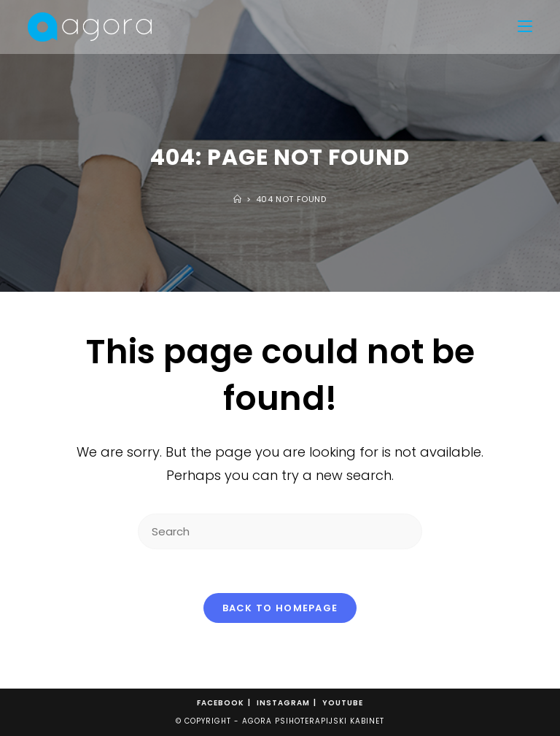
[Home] (238, 199)
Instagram (283, 703)
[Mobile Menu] (525, 27)
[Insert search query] (280, 531)
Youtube (343, 703)
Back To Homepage (280, 608)
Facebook (221, 703)
